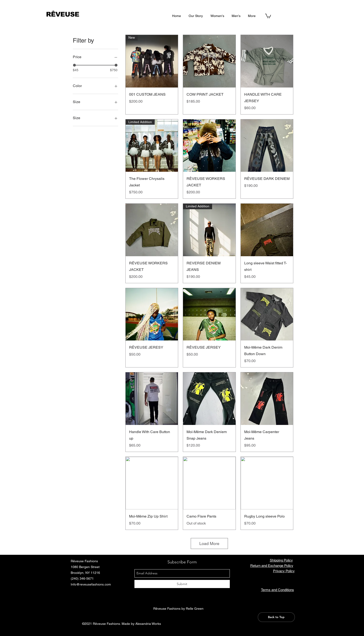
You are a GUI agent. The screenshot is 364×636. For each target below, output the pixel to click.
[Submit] (182, 584)
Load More (209, 543)
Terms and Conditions (277, 590)
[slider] (74, 65)
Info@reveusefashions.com (91, 584)
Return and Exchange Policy (272, 566)
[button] (268, 16)
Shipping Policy (281, 560)
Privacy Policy (284, 571)
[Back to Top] (276, 617)
